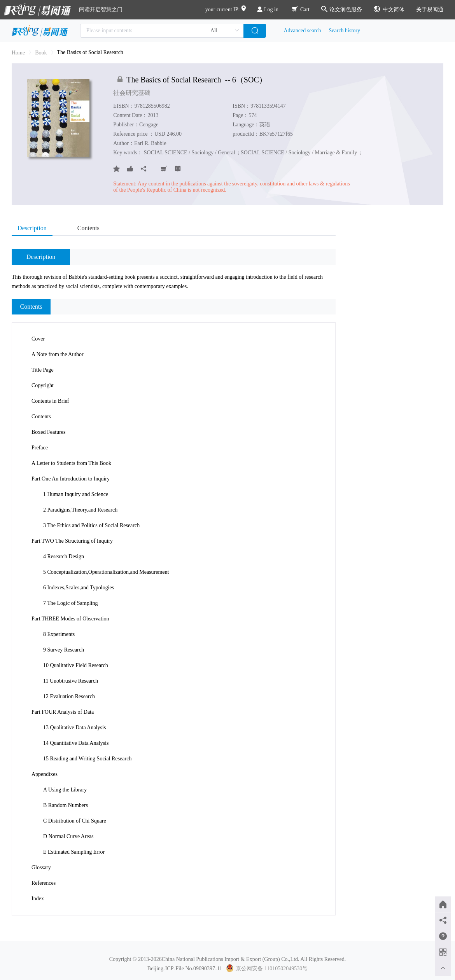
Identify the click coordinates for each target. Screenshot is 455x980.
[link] (41, 53)
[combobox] (162, 31)
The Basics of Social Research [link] (90, 52)
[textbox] (162, 31)
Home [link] (18, 53)
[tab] (36, 228)
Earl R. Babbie (150, 143)
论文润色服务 (342, 10)
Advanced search (303, 31)
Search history (345, 31)
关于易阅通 (430, 10)
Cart (301, 10)
